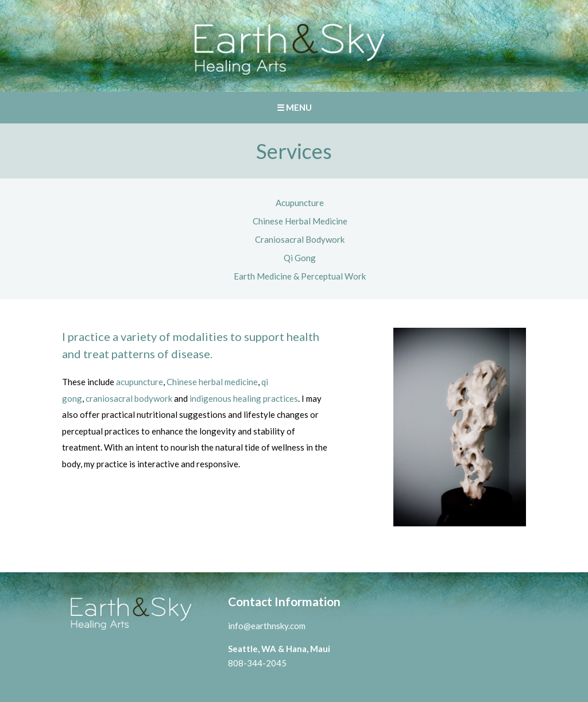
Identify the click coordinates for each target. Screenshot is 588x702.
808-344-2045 (257, 663)
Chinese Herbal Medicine (300, 221)
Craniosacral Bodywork (300, 239)
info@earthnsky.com (267, 626)
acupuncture (140, 382)
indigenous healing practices (244, 398)
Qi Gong (300, 258)
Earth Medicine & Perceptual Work (300, 276)
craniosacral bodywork (129, 398)
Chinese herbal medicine (212, 382)
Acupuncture (300, 203)
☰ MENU (294, 107)
